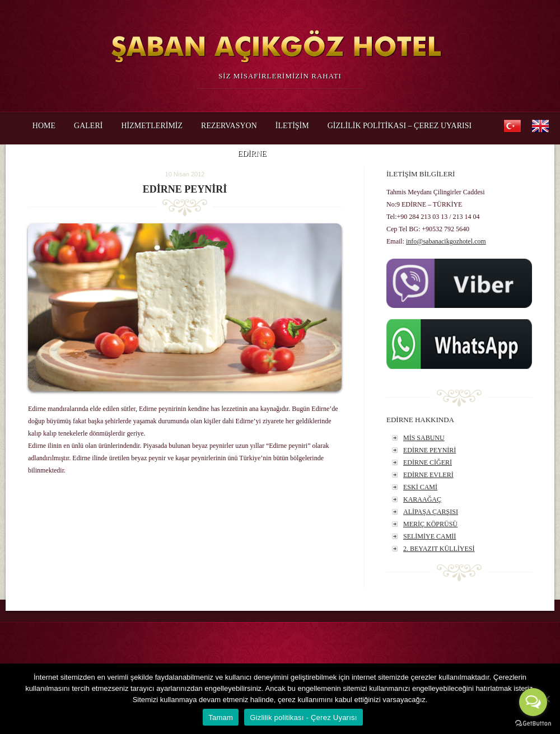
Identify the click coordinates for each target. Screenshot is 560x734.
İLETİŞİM (292, 126)
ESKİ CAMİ (420, 487)
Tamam (221, 717)
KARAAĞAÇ (422, 499)
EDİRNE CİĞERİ (428, 462)
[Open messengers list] (533, 702)
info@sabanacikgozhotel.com (446, 241)
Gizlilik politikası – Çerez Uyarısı (400, 126)
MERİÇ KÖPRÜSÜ (430, 524)
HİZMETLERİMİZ (152, 126)
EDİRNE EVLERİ (428, 475)
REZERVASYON (229, 126)
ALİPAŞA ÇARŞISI (431, 512)
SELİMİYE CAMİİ (430, 536)
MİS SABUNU (424, 438)
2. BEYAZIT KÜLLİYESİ (439, 549)
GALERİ (88, 126)
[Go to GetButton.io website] (533, 723)
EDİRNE (252, 157)
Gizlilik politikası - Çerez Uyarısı (304, 717)
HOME (44, 126)
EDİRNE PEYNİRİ (430, 450)
